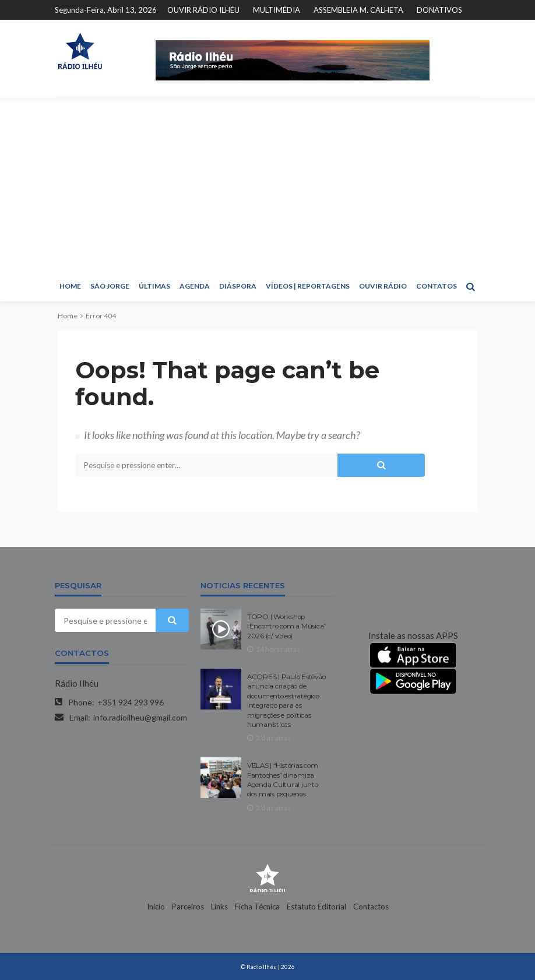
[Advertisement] (267, 184)
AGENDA (195, 286)
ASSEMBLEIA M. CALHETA (358, 10)
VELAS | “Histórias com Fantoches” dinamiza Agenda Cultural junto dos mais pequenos (283, 780)
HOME (70, 286)
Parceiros (188, 907)
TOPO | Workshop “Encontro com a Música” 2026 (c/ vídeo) (286, 626)
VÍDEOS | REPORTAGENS (308, 286)
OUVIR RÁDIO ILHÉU (203, 10)
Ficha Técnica (257, 907)
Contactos (371, 907)
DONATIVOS (439, 10)
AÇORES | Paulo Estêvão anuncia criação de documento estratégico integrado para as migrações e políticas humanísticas (286, 701)
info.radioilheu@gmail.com (140, 717)
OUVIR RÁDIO (383, 286)
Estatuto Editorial (316, 907)
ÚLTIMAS (154, 286)
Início (156, 907)
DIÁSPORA (238, 286)
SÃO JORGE (110, 286)
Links (219, 907)
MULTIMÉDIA (277, 10)
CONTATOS (437, 286)
